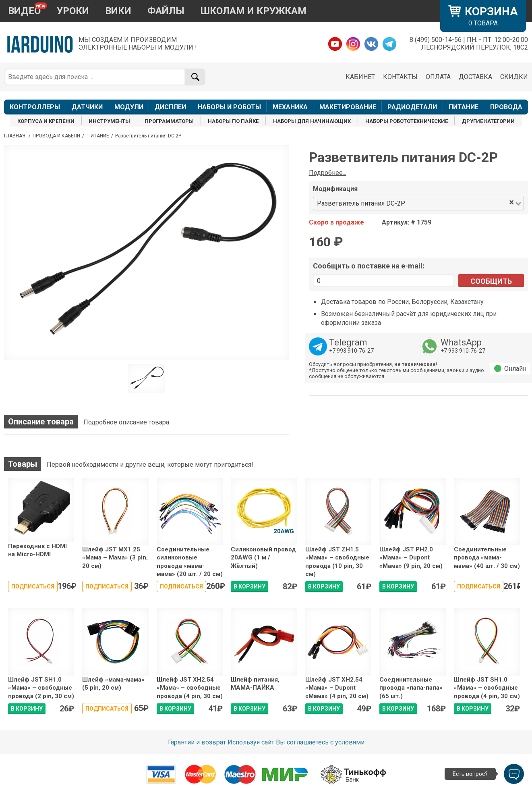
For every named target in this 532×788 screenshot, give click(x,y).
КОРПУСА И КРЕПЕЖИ (46, 121)
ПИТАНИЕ (464, 107)
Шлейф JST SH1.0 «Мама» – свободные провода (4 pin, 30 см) (487, 688)
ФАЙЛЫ (166, 11)
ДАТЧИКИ (87, 107)
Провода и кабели (56, 136)
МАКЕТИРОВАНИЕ (348, 107)
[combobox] (457, 204)
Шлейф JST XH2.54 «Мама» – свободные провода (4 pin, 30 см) (190, 688)
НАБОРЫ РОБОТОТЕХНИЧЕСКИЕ (407, 121)
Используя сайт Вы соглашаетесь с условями (296, 742)
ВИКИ (118, 11)
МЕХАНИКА (290, 107)
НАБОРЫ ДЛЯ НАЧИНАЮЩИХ (312, 121)
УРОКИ (73, 11)
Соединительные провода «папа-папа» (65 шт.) (411, 688)
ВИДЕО (24, 11)
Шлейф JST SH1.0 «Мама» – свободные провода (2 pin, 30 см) (41, 688)
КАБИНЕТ (360, 77)
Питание (98, 136)
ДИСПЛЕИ (170, 107)
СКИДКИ (514, 77)
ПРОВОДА (506, 107)
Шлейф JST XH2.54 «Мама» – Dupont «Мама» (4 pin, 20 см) (337, 688)
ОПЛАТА (438, 77)
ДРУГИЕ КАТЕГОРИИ (488, 121)
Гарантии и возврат (197, 742)
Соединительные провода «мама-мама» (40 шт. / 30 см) (487, 558)
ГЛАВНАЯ (15, 136)
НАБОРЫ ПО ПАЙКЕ (233, 121)
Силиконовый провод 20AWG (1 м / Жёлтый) (263, 558)
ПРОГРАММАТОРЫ (169, 121)
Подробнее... (328, 173)
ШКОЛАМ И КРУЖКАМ (254, 11)
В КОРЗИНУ (249, 586)
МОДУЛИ (129, 107)
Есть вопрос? (470, 774)
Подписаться (33, 586)
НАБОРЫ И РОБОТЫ (229, 107)
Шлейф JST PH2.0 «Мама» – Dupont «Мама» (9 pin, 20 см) (411, 558)
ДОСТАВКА (475, 77)
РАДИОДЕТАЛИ (412, 107)
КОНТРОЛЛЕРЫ (35, 107)
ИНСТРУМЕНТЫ (109, 121)
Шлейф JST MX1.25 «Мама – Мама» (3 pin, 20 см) (115, 558)
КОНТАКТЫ (400, 77)
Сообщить (491, 281)
